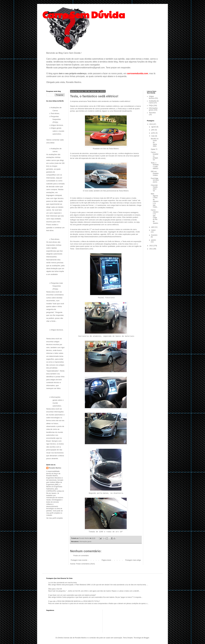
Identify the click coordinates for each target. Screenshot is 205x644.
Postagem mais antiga (133, 560)
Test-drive (152, 113)
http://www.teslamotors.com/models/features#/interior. (101, 237)
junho (153, 133)
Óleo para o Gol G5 (55, 589)
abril (153, 227)
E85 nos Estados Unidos (155, 173)
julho (153, 130)
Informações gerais (85, 541)
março (153, 230)
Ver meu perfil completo (55, 518)
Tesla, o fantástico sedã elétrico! (155, 166)
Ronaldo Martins (55, 468)
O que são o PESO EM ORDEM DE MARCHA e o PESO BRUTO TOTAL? (74, 601)
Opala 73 (154, 149)
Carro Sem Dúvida (84, 14)
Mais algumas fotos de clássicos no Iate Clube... (155, 200)
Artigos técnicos (152, 97)
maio (153, 136)
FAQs (151, 106)
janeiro (154, 240)
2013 (151, 124)
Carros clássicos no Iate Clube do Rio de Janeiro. (155, 217)
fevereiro (154, 235)
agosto (154, 127)
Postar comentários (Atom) (86, 564)
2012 (151, 246)
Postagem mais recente (79, 560)
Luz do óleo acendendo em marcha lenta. (63, 583)
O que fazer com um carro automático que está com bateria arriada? (72, 595)
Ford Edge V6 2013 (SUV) (155, 180)
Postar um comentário (81, 556)
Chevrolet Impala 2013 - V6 (154, 188)
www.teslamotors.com (84, 249)
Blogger (146, 638)
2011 (151, 249)
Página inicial (106, 560)
